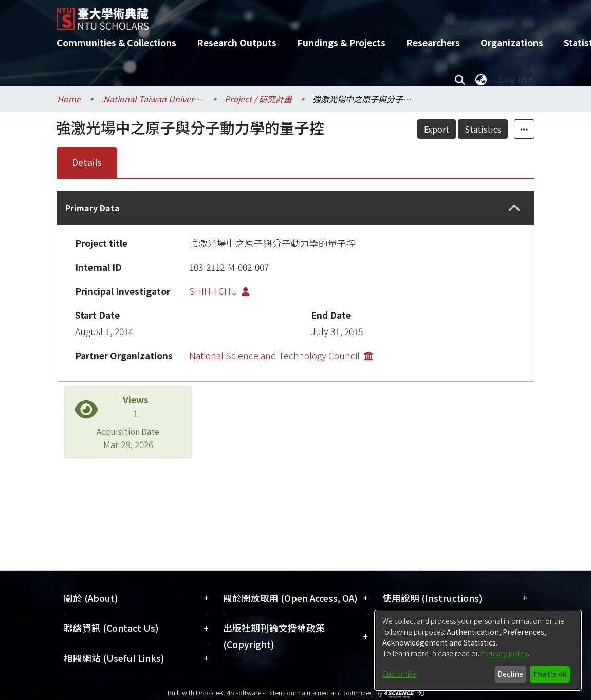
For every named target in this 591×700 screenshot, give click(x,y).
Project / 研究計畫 (258, 99)
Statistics (483, 129)
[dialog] (478, 650)
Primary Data (93, 208)
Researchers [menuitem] (433, 42)
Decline (510, 674)
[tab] (295, 208)
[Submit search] (460, 79)
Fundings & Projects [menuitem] (341, 42)
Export (437, 129)
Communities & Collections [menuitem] (116, 42)
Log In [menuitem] (513, 79)
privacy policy (506, 653)
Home (69, 99)
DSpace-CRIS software (228, 693)
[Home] (287, 15)
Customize (400, 674)
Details (87, 162)
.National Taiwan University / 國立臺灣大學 (153, 99)
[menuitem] (481, 79)
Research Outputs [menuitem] (237, 42)
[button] (514, 208)
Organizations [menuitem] (512, 42)
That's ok (550, 674)
